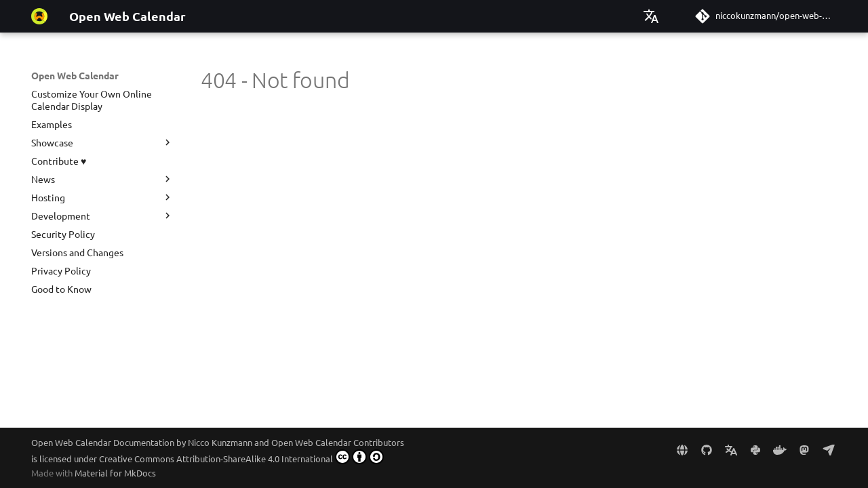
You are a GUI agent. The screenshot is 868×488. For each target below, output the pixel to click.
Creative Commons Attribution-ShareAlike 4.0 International (241, 457)
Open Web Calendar (75, 75)
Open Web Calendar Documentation (103, 442)
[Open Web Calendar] (39, 16)
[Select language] (651, 16)
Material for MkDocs (115, 473)
